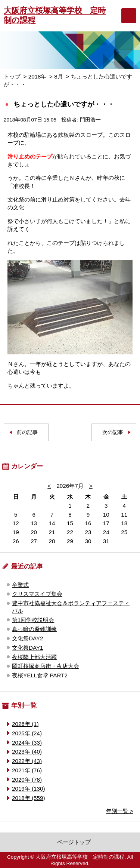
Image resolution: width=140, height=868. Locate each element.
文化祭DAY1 (28, 648)
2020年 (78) (27, 780)
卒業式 (20, 585)
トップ (12, 76)
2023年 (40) (27, 752)
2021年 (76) (27, 770)
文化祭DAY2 (28, 638)
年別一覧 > (120, 811)
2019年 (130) (28, 789)
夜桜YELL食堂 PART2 (40, 675)
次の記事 (113, 432)
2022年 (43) (27, 761)
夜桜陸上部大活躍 (34, 657)
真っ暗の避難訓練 (34, 629)
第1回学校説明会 (33, 620)
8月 (58, 76)
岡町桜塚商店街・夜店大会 (46, 666)
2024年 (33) (27, 743)
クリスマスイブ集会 (37, 594)
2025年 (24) (27, 733)
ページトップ (74, 842)
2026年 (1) (25, 724)
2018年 (38, 76)
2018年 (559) (28, 798)
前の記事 (27, 432)
